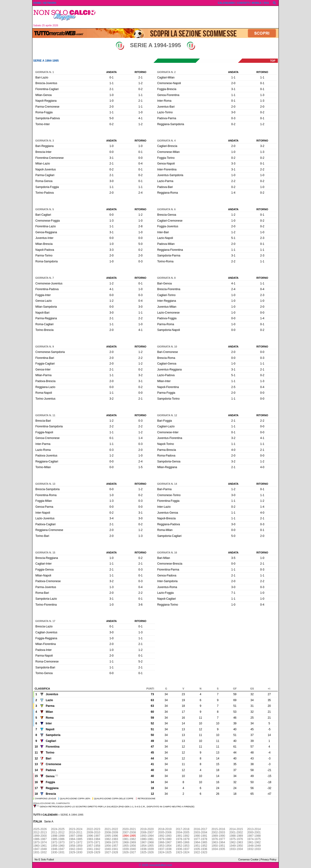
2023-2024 (76, 829)
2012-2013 (40, 832)
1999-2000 (40, 836)
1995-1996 (111, 836)
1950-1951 (218, 846)
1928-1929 (93, 852)
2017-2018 (183, 829)
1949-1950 (236, 846)
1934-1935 (218, 849)
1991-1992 (183, 836)
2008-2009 (111, 832)
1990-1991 (200, 836)
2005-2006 (165, 832)
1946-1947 (58, 849)
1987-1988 (254, 836)
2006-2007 (147, 832)
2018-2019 (165, 829)
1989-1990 (218, 836)
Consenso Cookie (248, 859)
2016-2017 (200, 829)
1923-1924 (183, 852)
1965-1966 (183, 842)
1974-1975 (254, 839)
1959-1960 (58, 846)
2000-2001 (254, 832)
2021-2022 (111, 829)
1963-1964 (218, 842)
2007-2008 (129, 832)
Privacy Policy (269, 859)
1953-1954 (165, 846)
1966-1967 (165, 842)
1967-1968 (147, 842)
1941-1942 (93, 849)
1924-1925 (165, 852)
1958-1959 (76, 846)
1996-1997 (93, 836)
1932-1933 (254, 849)
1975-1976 (236, 839)
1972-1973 (58, 842)
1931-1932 (40, 852)
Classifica (42, 689)
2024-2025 (58, 829)
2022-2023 (93, 829)
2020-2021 (129, 829)
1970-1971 (93, 842)
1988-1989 (236, 836)
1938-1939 (147, 849)
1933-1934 (236, 849)
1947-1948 (40, 849)
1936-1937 (183, 849)
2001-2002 (236, 832)
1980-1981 (147, 839)
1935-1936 (200, 849)
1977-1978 (200, 839)
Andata (111, 72)
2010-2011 (76, 832)
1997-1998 (76, 836)
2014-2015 (236, 829)
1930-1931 (58, 852)
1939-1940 (129, 849)
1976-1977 (218, 839)
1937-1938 (165, 849)
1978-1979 (183, 839)
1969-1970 (111, 842)
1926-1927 (129, 852)
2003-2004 (200, 832)
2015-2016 (218, 829)
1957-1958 (93, 846)
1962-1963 (236, 842)
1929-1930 (76, 852)
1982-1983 (111, 839)
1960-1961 (40, 846)
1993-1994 (147, 836)
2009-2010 (93, 832)
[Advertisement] (189, 17)
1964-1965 (200, 842)
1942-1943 (76, 849)
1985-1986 (58, 839)
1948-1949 (254, 846)
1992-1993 (165, 836)
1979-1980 (165, 839)
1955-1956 (129, 846)
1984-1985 (76, 839)
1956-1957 (111, 846)
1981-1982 (129, 839)
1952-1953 (183, 846)
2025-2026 (40, 829)
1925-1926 (147, 852)
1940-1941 (111, 849)
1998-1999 (58, 836)
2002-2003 (218, 832)
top (273, 61)
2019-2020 (147, 829)
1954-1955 (147, 846)
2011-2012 (58, 832)
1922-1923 (200, 852)
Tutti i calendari (45, 815)
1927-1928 (111, 852)
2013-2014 (254, 829)
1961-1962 (254, 842)
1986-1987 (40, 839)
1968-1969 (129, 842)
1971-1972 (76, 842)
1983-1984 (93, 839)
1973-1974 (40, 842)
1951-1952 (200, 846)
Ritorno (141, 72)
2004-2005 (183, 832)
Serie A (49, 822)
